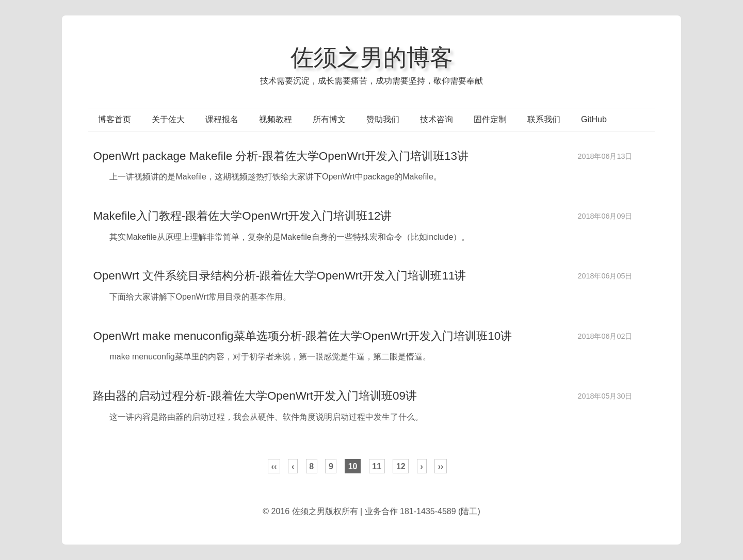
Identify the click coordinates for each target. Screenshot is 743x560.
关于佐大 (168, 119)
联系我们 (544, 119)
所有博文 (329, 119)
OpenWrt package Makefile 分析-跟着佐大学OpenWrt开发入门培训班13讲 (280, 156)
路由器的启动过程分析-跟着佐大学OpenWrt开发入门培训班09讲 (255, 396)
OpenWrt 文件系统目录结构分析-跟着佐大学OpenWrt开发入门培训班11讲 (279, 276)
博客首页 (115, 119)
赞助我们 (383, 119)
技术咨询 (437, 119)
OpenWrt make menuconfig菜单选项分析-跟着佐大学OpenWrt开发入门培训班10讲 (302, 336)
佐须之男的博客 (372, 57)
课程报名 (222, 119)
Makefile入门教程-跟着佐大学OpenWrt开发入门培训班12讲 (242, 216)
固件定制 (490, 119)
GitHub (594, 119)
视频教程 (276, 119)
